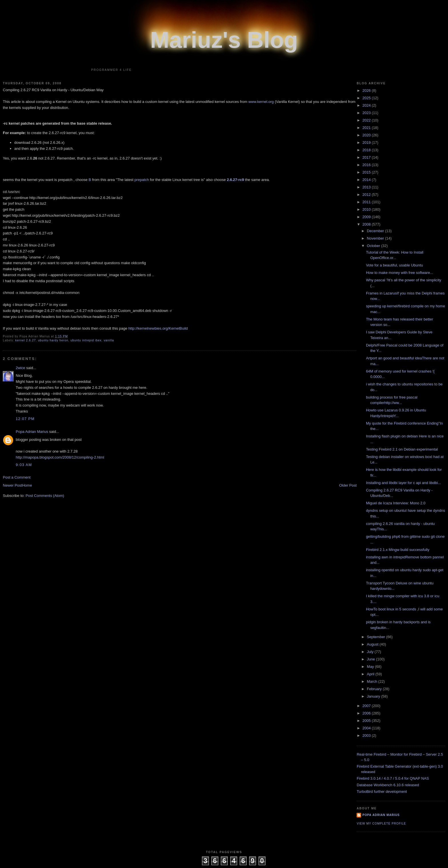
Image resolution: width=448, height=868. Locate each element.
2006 (367, 713)
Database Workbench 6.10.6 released (388, 785)
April (371, 674)
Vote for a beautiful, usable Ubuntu (394, 265)
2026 (367, 90)
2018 (367, 150)
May (371, 667)
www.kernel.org (261, 102)
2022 (367, 120)
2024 (367, 105)
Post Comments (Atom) (45, 496)
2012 (367, 195)
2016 (367, 165)
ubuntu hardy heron (53, 340)
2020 (367, 135)
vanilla (109, 340)
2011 (367, 202)
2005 (367, 721)
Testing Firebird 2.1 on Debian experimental (402, 449)
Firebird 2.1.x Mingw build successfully (398, 550)
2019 (367, 143)
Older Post (348, 485)
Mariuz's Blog (224, 40)
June (371, 659)
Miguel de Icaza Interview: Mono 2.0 (396, 503)
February (375, 689)
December (376, 231)
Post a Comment (17, 477)
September (376, 637)
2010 (367, 209)
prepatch (142, 180)
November (376, 238)
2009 (367, 217)
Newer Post (12, 485)
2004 (367, 728)
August (373, 644)
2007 (367, 706)
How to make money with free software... (400, 273)
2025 (367, 98)
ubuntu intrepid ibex (86, 340)
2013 (367, 187)
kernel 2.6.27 (26, 340)
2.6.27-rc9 (235, 180)
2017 (367, 157)
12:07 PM (25, 419)
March (373, 681)
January (374, 696)
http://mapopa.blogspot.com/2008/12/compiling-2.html (60, 457)
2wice (20, 368)
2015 (367, 172)
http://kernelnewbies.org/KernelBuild (158, 328)
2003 (367, 735)
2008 (367, 224)
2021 (367, 128)
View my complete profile (381, 824)
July (371, 652)
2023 (367, 113)
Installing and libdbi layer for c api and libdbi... (403, 483)
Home (27, 485)
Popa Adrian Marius (32, 432)
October (374, 246)
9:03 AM (24, 465)
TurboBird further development (382, 792)
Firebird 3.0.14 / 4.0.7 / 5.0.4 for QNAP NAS (393, 778)
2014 (367, 180)
